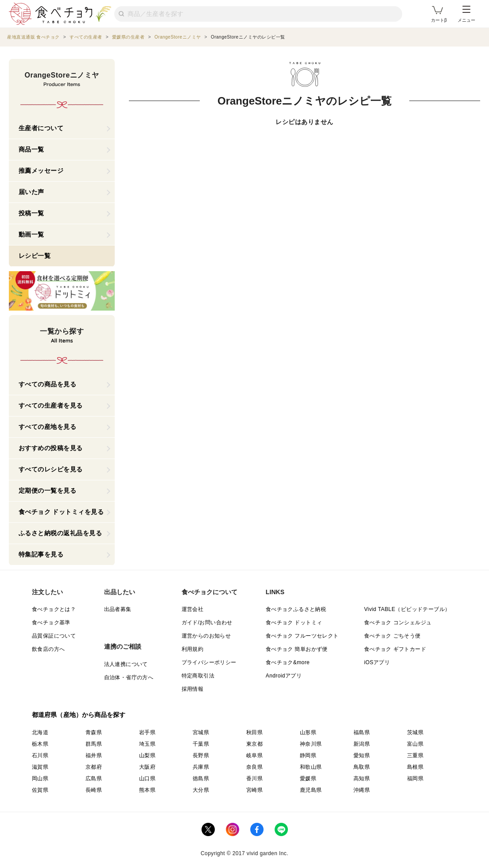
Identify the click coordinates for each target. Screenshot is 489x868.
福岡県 (415, 778)
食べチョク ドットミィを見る (61, 512)
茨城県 (415, 732)
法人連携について (126, 664)
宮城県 (201, 732)
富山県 (415, 744)
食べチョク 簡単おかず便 (297, 649)
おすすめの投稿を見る (51, 448)
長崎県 (94, 790)
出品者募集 (118, 609)
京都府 (94, 767)
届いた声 (31, 192)
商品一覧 (31, 149)
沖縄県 (362, 790)
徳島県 (201, 778)
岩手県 (147, 732)
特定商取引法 (198, 676)
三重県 (415, 755)
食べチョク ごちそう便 (392, 636)
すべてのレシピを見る (51, 469)
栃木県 (40, 744)
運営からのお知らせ (206, 636)
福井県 (94, 755)
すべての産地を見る (48, 427)
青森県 (94, 732)
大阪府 (147, 767)
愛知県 (362, 755)
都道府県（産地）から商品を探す (79, 715)
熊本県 (147, 790)
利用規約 (193, 649)
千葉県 (201, 744)
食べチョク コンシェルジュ (398, 623)
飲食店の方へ (48, 649)
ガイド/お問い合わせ (207, 623)
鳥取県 (362, 767)
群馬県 (94, 744)
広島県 (94, 778)
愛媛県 (308, 778)
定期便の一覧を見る (48, 490)
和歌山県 (311, 767)
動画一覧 (31, 234)
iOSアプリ (377, 662)
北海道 (40, 732)
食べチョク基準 (51, 623)
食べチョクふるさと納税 (296, 609)
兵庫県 (201, 767)
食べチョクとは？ (54, 609)
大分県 (201, 790)
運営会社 (193, 609)
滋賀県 (40, 767)
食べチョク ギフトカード (395, 649)
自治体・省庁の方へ (129, 677)
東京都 (254, 744)
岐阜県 (254, 755)
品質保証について (54, 636)
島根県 (415, 767)
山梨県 (147, 755)
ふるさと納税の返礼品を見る (60, 533)
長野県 (201, 755)
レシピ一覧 (35, 256)
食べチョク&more (288, 662)
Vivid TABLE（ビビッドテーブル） (407, 609)
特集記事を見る (41, 554)
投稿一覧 (31, 213)
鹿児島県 (311, 790)
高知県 (362, 778)
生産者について (41, 128)
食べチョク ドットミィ (294, 623)
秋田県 (254, 732)
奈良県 (254, 767)
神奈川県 (311, 744)
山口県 (147, 778)
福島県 (362, 732)
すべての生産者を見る (51, 405)
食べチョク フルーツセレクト (302, 636)
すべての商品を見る (48, 384)
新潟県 (362, 744)
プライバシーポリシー (209, 662)
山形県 (308, 732)
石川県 (40, 755)
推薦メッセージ (41, 171)
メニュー (466, 14)
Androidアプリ (284, 676)
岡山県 (40, 778)
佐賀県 (40, 790)
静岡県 (308, 755)
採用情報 (193, 689)
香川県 (254, 778)
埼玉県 (147, 744)
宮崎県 (254, 790)
